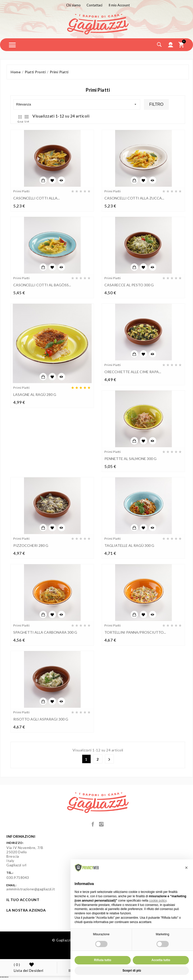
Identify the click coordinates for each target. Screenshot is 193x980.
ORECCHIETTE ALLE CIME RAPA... (133, 372)
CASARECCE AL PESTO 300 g (129, 285)
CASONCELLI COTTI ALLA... (37, 198)
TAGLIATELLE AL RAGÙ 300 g (129, 545)
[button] (186, 868)
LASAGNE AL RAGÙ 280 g (35, 394)
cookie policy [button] (158, 901)
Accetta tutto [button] (161, 960)
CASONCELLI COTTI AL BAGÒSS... (42, 285)
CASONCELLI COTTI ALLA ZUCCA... (134, 198)
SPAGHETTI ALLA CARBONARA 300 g (45, 632)
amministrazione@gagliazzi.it (31, 889)
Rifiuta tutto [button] (102, 960)
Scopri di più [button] (132, 971)
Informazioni (21, 836)
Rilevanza (76, 105)
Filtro (156, 104)
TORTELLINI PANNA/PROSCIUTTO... (135, 632)
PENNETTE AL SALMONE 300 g (130, 459)
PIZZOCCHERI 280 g (31, 545)
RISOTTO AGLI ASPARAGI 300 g (41, 719)
